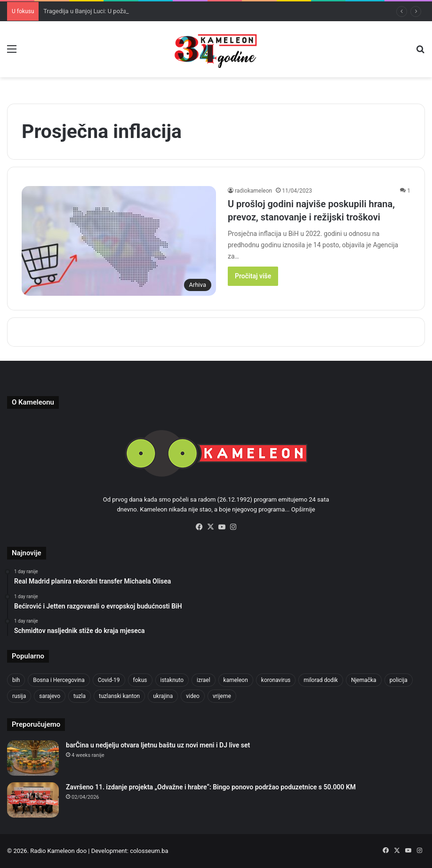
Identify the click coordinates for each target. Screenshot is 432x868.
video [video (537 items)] (193, 696)
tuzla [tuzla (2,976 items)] (80, 696)
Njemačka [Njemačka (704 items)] (364, 680)
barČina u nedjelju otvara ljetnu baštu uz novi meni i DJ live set (158, 745)
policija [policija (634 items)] (399, 680)
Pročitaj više (253, 276)
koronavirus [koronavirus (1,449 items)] (276, 680)
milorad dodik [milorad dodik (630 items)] (321, 680)
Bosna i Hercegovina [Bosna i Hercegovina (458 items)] (59, 680)
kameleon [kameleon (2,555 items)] (236, 680)
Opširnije (303, 509)
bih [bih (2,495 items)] (16, 680)
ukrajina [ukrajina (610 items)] (163, 696)
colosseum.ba (149, 851)
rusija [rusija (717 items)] (19, 696)
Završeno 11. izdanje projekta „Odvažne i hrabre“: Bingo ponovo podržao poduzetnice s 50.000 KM (211, 787)
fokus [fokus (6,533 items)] (140, 680)
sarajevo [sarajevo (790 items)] (50, 696)
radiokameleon (253, 191)
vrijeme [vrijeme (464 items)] (222, 696)
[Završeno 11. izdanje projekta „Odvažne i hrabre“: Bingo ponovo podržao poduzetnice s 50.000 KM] (33, 800)
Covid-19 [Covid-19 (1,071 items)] (109, 680)
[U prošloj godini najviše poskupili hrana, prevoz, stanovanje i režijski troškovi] (119, 241)
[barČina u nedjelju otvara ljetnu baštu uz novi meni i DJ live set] (33, 758)
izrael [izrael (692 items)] (204, 680)
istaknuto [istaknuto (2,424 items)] (172, 680)
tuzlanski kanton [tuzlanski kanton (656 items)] (119, 696)
